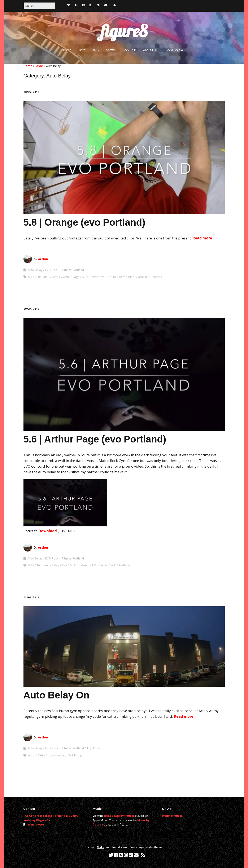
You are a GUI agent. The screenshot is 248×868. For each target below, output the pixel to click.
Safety (111, 50)
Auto (31, 755)
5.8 (30, 277)
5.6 (30, 565)
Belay (41, 755)
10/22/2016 (31, 92)
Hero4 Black (127, 277)
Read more (202, 238)
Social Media (174, 50)
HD (94, 565)
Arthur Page (71, 277)
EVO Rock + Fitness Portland (64, 270)
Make (101, 847)
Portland (156, 277)
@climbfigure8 (172, 816)
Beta (82, 50)
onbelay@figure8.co (38, 820)
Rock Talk (129, 50)
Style (39, 66)
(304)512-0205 (35, 824)
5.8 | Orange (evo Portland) (84, 222)
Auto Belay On (56, 695)
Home (67, 50)
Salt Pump (75, 755)
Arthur (43, 259)
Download (48, 531)
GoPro (112, 277)
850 (47, 277)
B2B (96, 50)
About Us (149, 50)
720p (38, 277)
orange (143, 277)
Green (85, 565)
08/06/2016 (31, 597)
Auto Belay (35, 270)
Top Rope (93, 748)
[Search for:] (39, 6)
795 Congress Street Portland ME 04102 (51, 816)
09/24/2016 (31, 309)
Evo (102, 277)
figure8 (124, 31)
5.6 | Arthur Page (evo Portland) (95, 439)
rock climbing (56, 755)
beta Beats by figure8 (119, 816)
